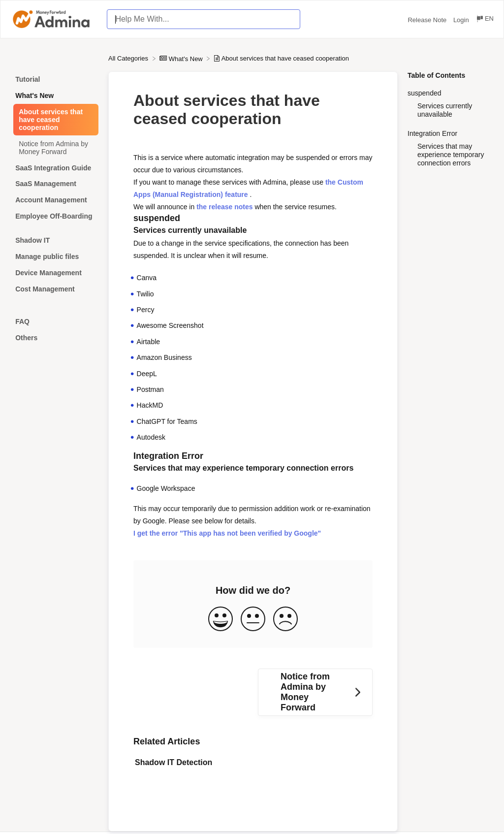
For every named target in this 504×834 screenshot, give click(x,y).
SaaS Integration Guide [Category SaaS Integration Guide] (53, 168)
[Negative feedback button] (285, 620)
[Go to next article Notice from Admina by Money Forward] (315, 692)
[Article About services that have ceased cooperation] (54, 120)
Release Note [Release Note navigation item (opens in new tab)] (428, 20)
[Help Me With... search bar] (204, 19)
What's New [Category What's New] (34, 96)
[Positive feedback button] (220, 620)
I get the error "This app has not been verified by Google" (227, 533)
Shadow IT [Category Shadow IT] (32, 240)
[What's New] (182, 58)
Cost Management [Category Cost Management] (45, 289)
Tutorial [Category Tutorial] (28, 79)
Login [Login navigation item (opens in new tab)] (462, 20)
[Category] (54, 228)
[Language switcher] (485, 20)
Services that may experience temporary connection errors (451, 155)
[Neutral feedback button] (253, 620)
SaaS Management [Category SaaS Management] (46, 184)
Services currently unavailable (445, 110)
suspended (425, 93)
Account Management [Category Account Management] (51, 200)
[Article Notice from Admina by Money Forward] (54, 147)
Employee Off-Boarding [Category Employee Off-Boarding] (54, 216)
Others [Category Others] (26, 338)
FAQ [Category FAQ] (22, 321)
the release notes (224, 207)
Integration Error (432, 133)
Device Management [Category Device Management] (48, 273)
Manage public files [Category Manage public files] (47, 257)
